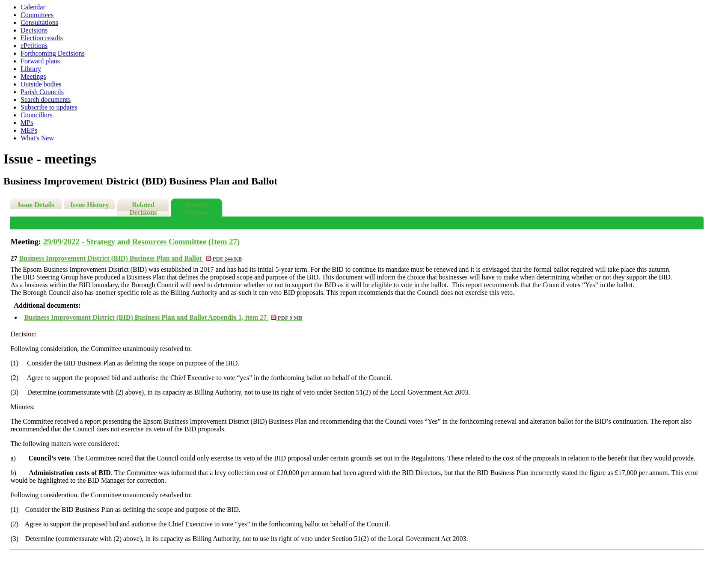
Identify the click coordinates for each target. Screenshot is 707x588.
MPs (27, 123)
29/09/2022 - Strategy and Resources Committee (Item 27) (141, 242)
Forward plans (40, 61)
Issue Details (36, 205)
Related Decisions (143, 209)
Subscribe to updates (49, 107)
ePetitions (34, 46)
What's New (37, 138)
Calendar (33, 7)
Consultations (39, 22)
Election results (42, 38)
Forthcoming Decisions (53, 53)
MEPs (29, 130)
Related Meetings (196, 209)
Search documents (46, 99)
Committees (37, 15)
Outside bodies (41, 84)
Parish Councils (42, 92)
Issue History (89, 205)
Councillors (37, 115)
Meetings (33, 76)
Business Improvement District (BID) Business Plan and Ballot (130, 258)
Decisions (34, 30)
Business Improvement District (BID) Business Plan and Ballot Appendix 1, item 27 (163, 317)
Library (31, 69)
